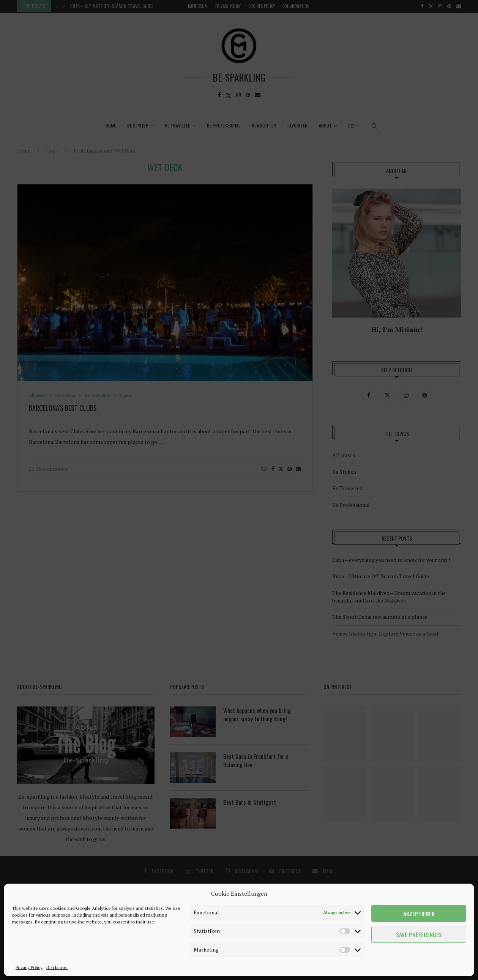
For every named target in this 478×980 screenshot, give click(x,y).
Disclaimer (57, 967)
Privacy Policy (29, 967)
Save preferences (419, 934)
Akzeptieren (419, 914)
